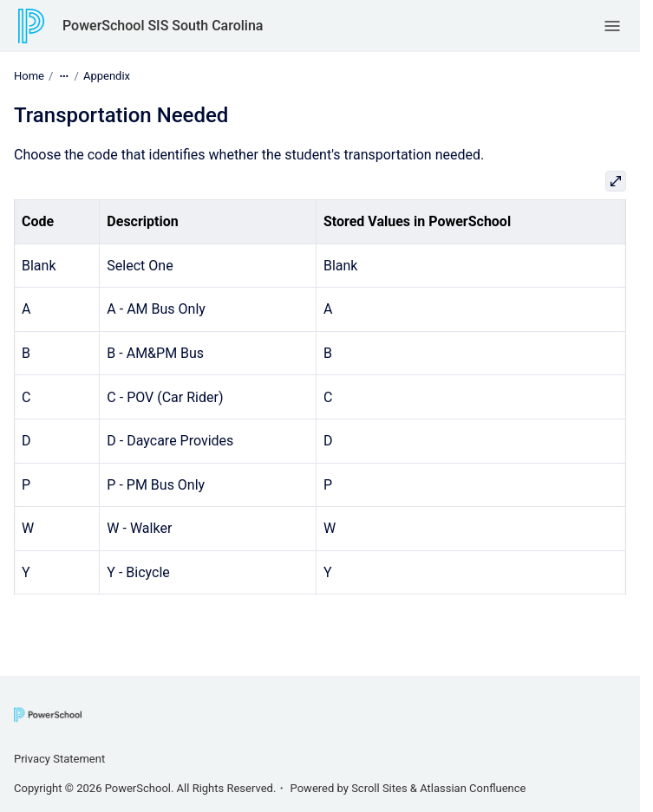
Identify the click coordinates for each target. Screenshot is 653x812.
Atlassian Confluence (473, 788)
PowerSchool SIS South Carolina (163, 26)
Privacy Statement (59, 759)
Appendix (107, 76)
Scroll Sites (379, 788)
